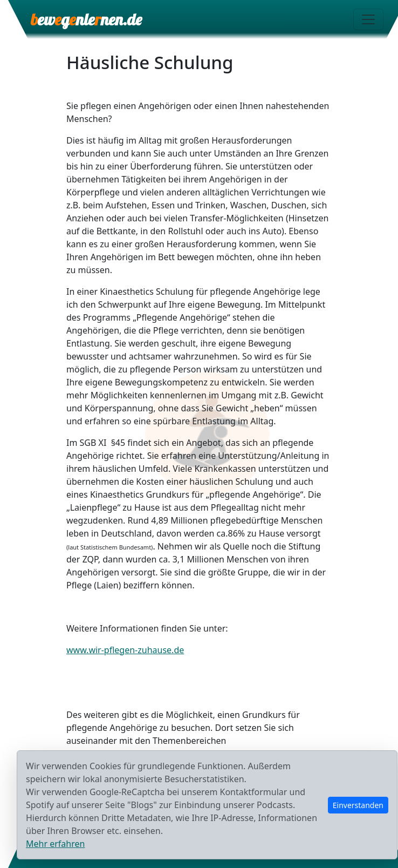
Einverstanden (358, 805)
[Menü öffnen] (368, 19)
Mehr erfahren (55, 844)
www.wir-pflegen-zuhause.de (125, 650)
